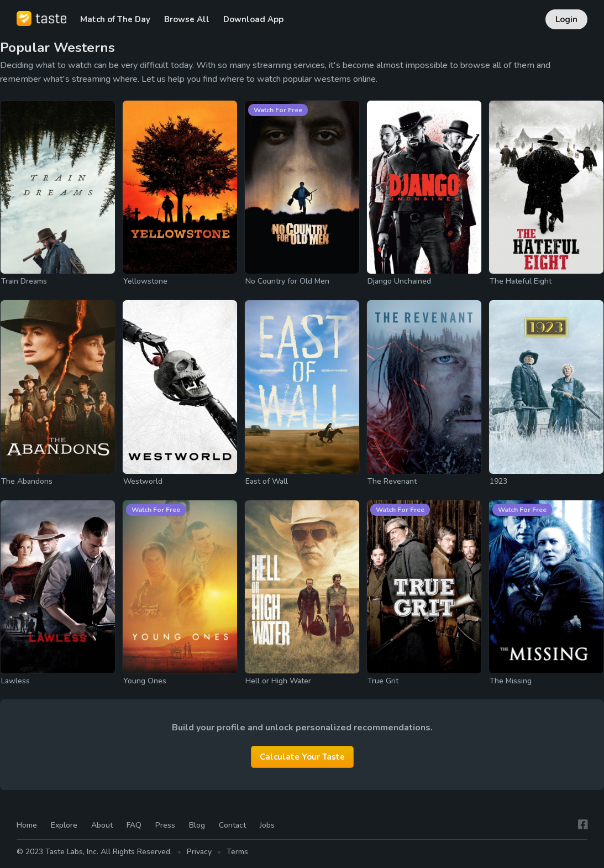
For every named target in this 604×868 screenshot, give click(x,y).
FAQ (134, 825)
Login (566, 19)
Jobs (267, 825)
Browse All (187, 19)
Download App (253, 19)
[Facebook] (583, 825)
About (102, 825)
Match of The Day (115, 19)
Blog (197, 825)
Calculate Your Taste (302, 757)
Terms (237, 852)
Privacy (199, 852)
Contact (232, 825)
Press (165, 825)
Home (27, 825)
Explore (64, 825)
